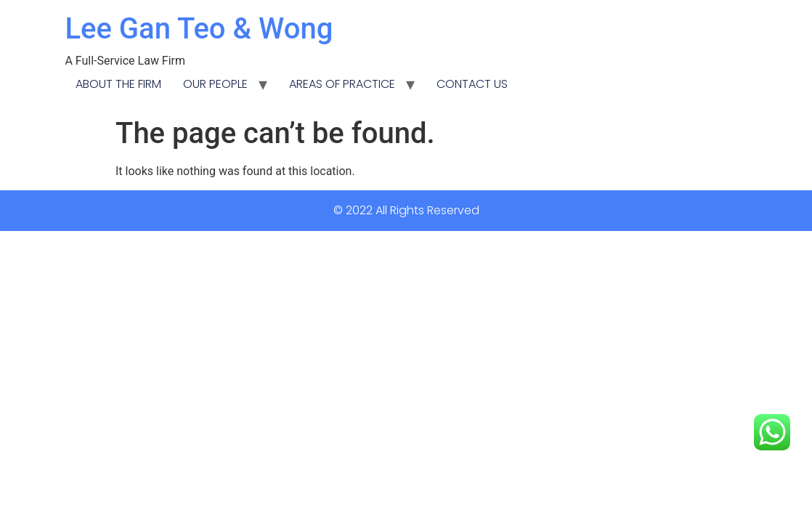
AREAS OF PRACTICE (342, 84)
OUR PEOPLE (215, 84)
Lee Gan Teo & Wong (199, 29)
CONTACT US (472, 84)
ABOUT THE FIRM (118, 84)
